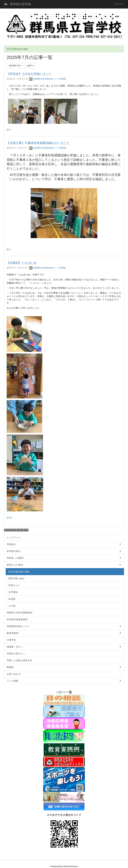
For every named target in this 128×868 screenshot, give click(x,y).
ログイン (119, 4)
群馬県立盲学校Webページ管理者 (48, 79)
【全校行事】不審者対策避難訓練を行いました (38, 143)
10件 (30, 66)
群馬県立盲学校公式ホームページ (24, 4)
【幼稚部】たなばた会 (22, 263)
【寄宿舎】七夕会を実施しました (29, 74)
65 (9, 518)
